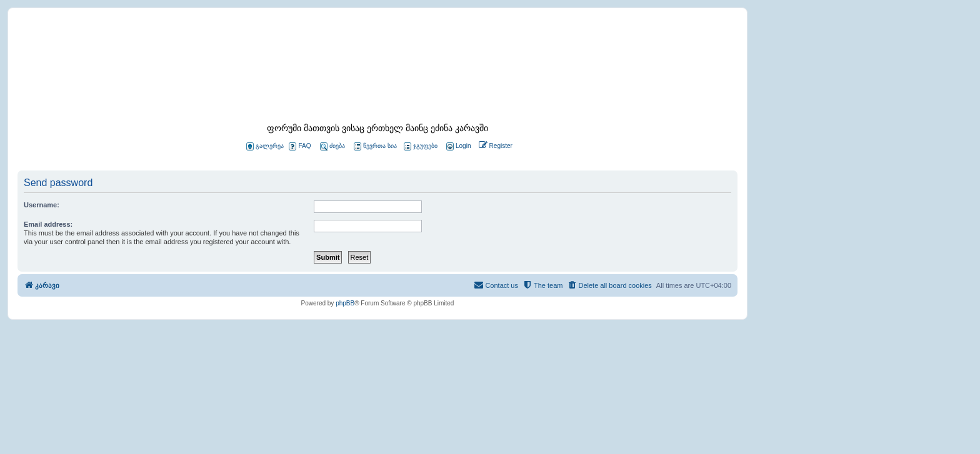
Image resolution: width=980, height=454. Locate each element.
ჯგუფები (421, 146)
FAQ (300, 146)
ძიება (332, 146)
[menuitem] (457, 146)
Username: (42, 205)
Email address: (48, 224)
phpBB (345, 303)
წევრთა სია (375, 146)
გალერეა (265, 146)
